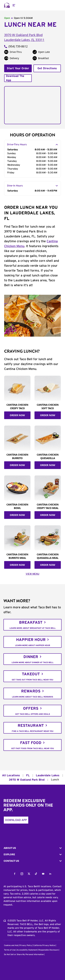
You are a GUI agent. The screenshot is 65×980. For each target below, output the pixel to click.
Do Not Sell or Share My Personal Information (24, 954)
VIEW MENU (32, 574)
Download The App (15, 78)
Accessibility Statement (27, 950)
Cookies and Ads (11, 945)
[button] (32, 848)
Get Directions (47, 68)
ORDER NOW (17, 415)
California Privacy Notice (44, 945)
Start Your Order (18, 68)
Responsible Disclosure (48, 950)
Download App (16, 820)
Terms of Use (10, 950)
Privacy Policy (26, 945)
